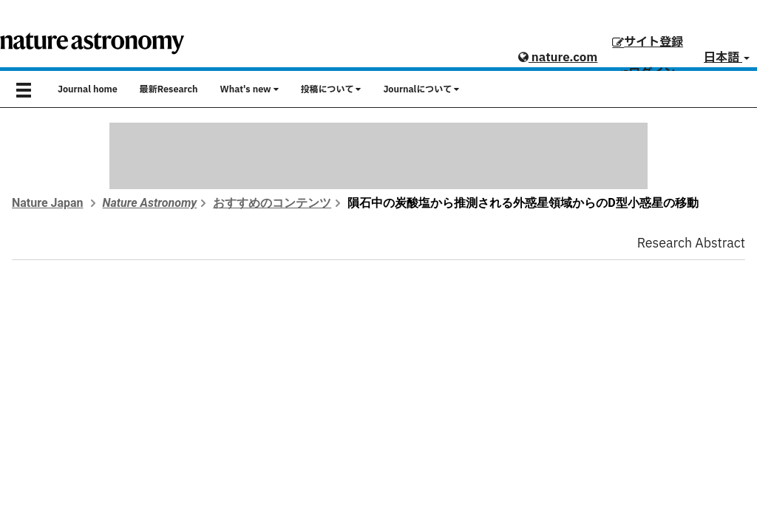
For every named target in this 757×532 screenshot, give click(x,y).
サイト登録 (648, 42)
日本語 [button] (727, 58)
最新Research (169, 89)
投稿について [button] (331, 89)
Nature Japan (48, 203)
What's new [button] (249, 89)
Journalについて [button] (421, 89)
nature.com (558, 58)
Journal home (88, 89)
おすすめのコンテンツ (272, 203)
